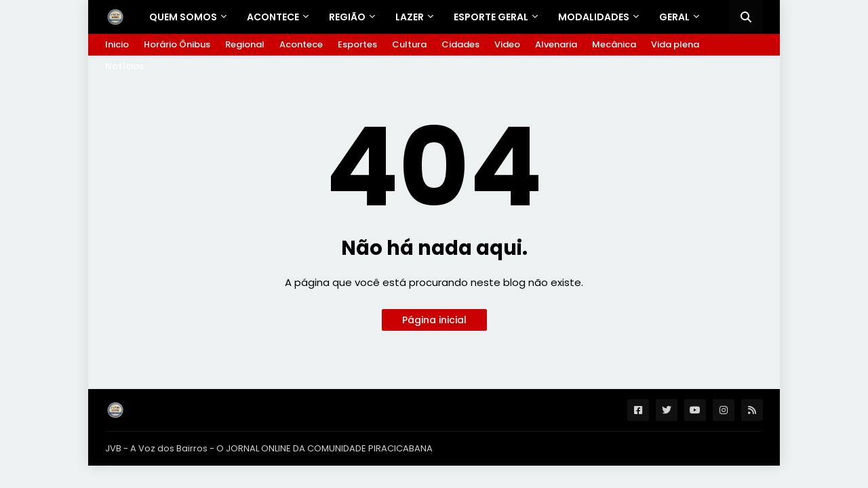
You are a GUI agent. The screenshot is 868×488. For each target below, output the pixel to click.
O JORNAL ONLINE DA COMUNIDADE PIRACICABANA (324, 448)
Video (507, 44)
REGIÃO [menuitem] (347, 17)
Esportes (357, 44)
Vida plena (675, 44)
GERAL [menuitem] (674, 17)
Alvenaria (556, 44)
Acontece (301, 44)
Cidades (460, 44)
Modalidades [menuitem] (594, 17)
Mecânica (614, 44)
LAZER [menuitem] (410, 17)
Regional (245, 44)
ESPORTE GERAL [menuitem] (491, 17)
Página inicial (434, 320)
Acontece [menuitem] (273, 17)
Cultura (409, 44)
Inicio (117, 44)
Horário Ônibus (177, 44)
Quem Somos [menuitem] (183, 17)
